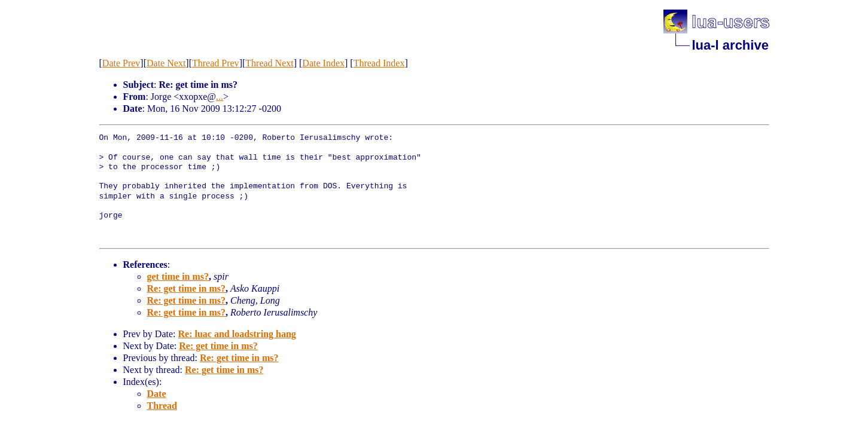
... (220, 97)
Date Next (166, 63)
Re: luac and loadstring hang (237, 334)
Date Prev (121, 63)
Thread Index (379, 63)
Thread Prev (216, 63)
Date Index (323, 63)
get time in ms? (178, 276)
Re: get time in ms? (187, 288)
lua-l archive (730, 45)
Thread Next (269, 63)
